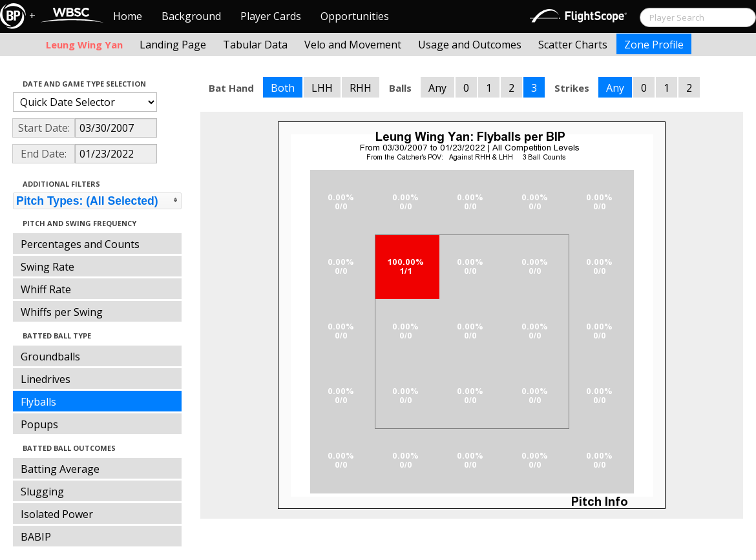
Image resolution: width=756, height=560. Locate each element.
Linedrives (46, 379)
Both (283, 88)
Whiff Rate (46, 289)
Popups (39, 424)
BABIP (36, 537)
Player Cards (271, 16)
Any (437, 88)
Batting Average (60, 469)
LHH (322, 88)
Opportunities (355, 16)
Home (128, 16)
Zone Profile (654, 45)
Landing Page (173, 45)
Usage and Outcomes (470, 45)
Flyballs (38, 402)
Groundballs (50, 357)
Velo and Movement (353, 45)
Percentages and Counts (80, 244)
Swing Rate (47, 267)
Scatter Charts (573, 45)
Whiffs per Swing (62, 312)
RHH (361, 88)
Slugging (42, 492)
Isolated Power (57, 514)
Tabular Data (255, 45)
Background (191, 16)
